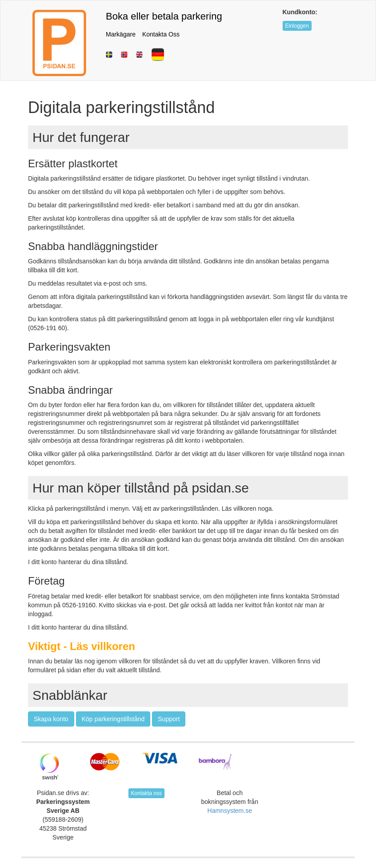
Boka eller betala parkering (164, 16)
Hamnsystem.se (230, 811)
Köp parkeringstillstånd (113, 719)
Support (169, 719)
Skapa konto (51, 719)
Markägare (121, 34)
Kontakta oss (146, 793)
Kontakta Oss (161, 34)
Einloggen (297, 26)
